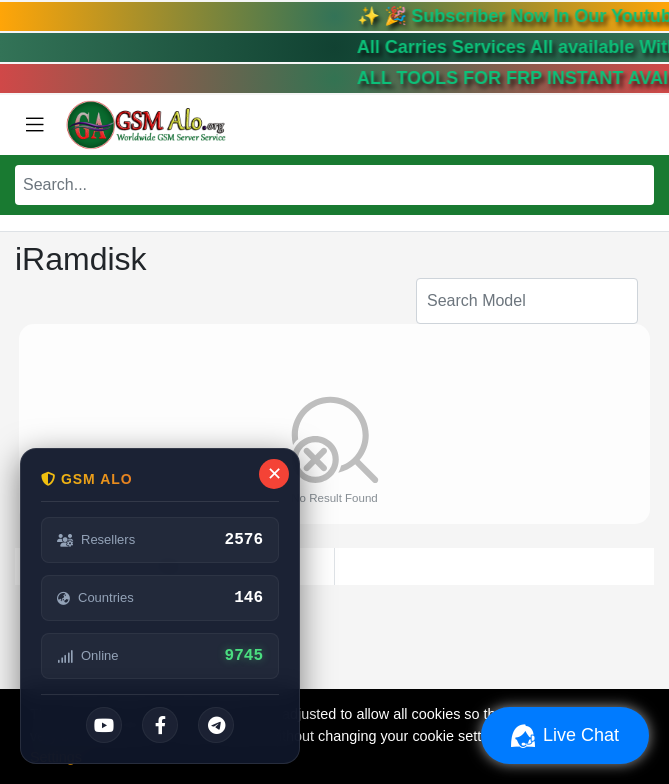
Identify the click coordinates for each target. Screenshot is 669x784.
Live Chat (565, 736)
